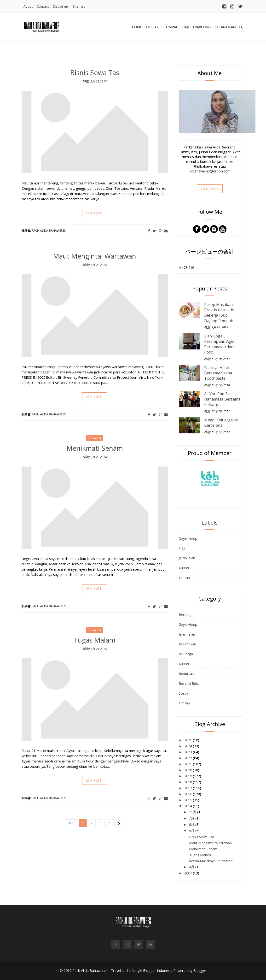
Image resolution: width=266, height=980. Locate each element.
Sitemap (79, 6)
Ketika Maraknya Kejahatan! (211, 861)
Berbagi (185, 614)
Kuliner (184, 568)
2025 (189, 740)
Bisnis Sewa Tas (95, 72)
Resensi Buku (189, 683)
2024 (189, 746)
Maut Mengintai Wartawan (95, 256)
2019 (189, 776)
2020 (189, 770)
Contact (43, 6)
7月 (192, 818)
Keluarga (186, 654)
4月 (192, 867)
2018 (189, 782)
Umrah (172, 27)
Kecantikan (225, 27)
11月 (193, 812)
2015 (189, 800)
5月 (192, 831)
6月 (192, 824)
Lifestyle (154, 27)
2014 (189, 806)
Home (137, 27)
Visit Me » (210, 189)
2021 (189, 764)
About (28, 6)
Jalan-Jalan (187, 558)
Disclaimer (61, 6)
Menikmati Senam (95, 448)
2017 (189, 788)
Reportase (187, 673)
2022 (189, 758)
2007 (189, 873)
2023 (189, 752)
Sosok (184, 693)
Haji (185, 27)
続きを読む (95, 213)
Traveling (202, 27)
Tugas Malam (95, 640)
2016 (189, 794)
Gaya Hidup (188, 538)
